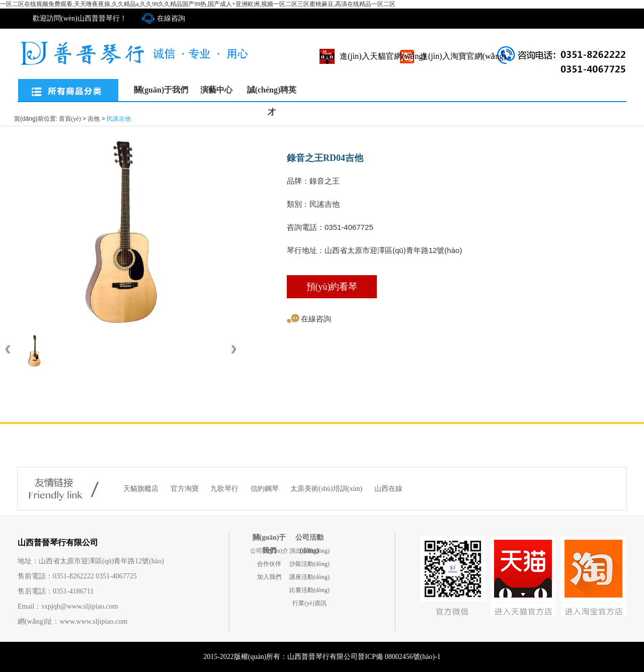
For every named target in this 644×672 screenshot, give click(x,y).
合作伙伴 (269, 564)
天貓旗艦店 (142, 489)
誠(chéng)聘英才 (272, 93)
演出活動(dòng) (309, 551)
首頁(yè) (70, 119)
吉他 (94, 119)
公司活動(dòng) (309, 539)
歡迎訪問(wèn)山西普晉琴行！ (80, 18)
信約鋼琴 (266, 489)
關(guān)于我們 (161, 90)
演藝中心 (216, 90)
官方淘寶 (186, 489)
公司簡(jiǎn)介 (269, 551)
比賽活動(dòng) (309, 590)
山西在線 (388, 489)
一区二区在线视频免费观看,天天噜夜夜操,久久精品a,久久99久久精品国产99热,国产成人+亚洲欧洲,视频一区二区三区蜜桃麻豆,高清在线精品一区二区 (198, 4)
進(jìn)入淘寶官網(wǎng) (463, 56)
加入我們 (269, 577)
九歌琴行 (225, 489)
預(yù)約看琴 (332, 287)
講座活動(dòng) (309, 577)
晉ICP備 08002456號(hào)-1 (399, 657)
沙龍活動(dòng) (309, 564)
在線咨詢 (171, 18)
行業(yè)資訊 (309, 603)
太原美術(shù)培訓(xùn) (327, 489)
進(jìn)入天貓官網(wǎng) (383, 56)
